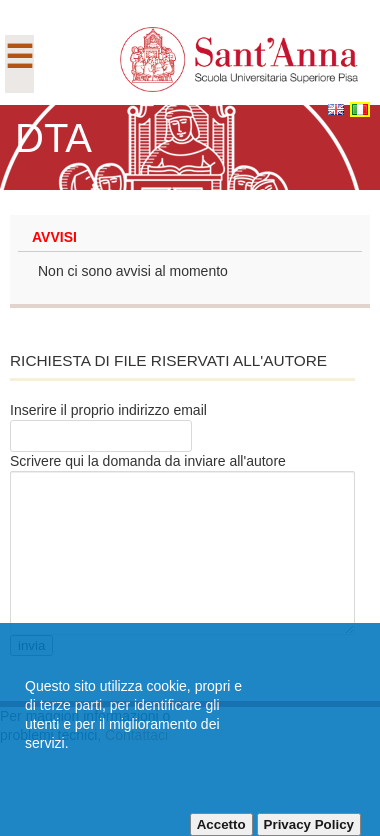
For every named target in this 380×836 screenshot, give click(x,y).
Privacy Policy (309, 824)
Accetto (221, 824)
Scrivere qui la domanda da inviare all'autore (148, 461)
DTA (53, 138)
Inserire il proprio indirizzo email (108, 410)
